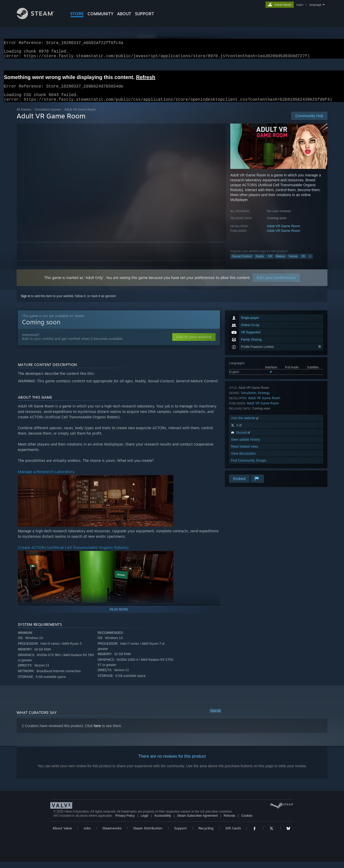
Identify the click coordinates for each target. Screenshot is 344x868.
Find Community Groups (249, 467)
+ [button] (310, 262)
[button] (194, 343)
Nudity (260, 262)
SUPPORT (145, 14)
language (315, 5)
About (124, 14)
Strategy (264, 399)
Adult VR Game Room (284, 232)
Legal (144, 822)
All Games (24, 116)
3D (303, 262)
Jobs (87, 834)
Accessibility (163, 822)
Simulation (249, 399)
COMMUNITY (101, 14)
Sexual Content (242, 262)
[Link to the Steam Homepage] (39, 18)
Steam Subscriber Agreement (198, 822)
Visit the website (245, 424)
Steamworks (112, 834)
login (300, 5)
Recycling (206, 834)
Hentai (293, 262)
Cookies (247, 822)
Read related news (245, 453)
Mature (281, 262)
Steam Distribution (148, 834)
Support (180, 834)
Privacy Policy (125, 822)
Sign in (26, 302)
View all (215, 717)
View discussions (243, 460)
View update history (246, 446)
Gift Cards (233, 834)
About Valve (62, 834)
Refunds (230, 822)
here (97, 732)
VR (270, 262)
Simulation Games (48, 116)
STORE (77, 14)
